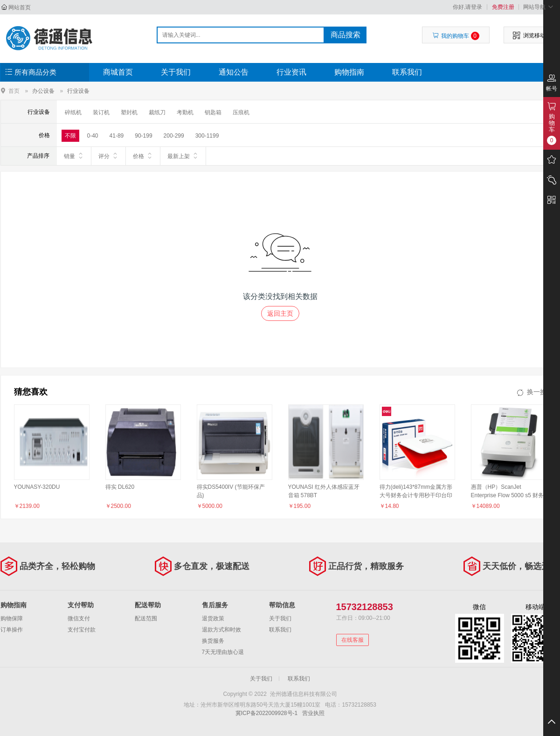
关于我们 (176, 72)
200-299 (174, 136)
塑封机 (129, 112)
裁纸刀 (157, 112)
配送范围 (146, 618)
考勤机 (185, 112)
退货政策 (213, 618)
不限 (70, 136)
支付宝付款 (82, 630)
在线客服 (353, 640)
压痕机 (241, 112)
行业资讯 (291, 72)
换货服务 (213, 641)
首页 (14, 91)
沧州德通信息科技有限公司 (50, 38)
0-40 (93, 136)
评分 (108, 156)
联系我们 (407, 72)
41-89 (117, 136)
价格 (143, 156)
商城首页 (118, 72)
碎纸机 (73, 112)
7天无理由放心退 (223, 652)
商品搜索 (346, 35)
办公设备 (43, 91)
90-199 (143, 136)
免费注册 (503, 7)
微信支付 (79, 618)
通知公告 (234, 72)
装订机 (101, 112)
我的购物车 (456, 36)
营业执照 (313, 713)
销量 (74, 156)
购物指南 (349, 72)
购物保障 (12, 618)
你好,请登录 (467, 7)
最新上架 (183, 156)
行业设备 (78, 91)
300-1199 (207, 136)
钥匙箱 (213, 112)
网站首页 (20, 7)
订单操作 (12, 630)
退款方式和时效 (221, 630)
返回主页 (280, 313)
